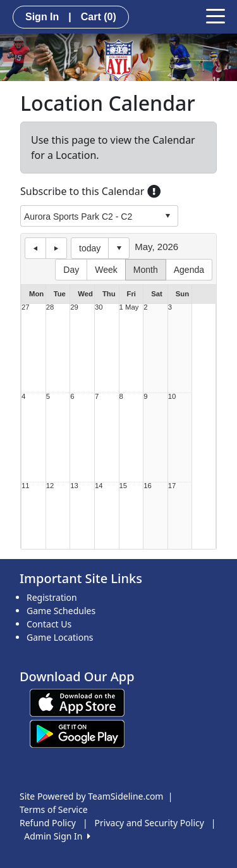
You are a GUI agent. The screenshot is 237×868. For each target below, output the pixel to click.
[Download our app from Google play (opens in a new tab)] (77, 733)
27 (26, 307)
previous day (35, 248)
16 (148, 486)
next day (56, 248)
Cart (99, 17)
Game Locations (60, 637)
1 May (129, 307)
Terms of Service (54, 809)
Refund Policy (48, 823)
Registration (52, 597)
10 (172, 397)
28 (50, 307)
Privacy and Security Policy (149, 823)
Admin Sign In (57, 836)
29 (74, 307)
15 (124, 486)
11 (26, 486)
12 (50, 486)
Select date (119, 248)
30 (99, 307)
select (167, 216)
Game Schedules (61, 611)
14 (99, 486)
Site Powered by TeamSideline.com (91, 796)
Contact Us (49, 624)
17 (172, 486)
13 (74, 486)
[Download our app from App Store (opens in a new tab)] (77, 702)
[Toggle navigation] (216, 15)
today (90, 248)
